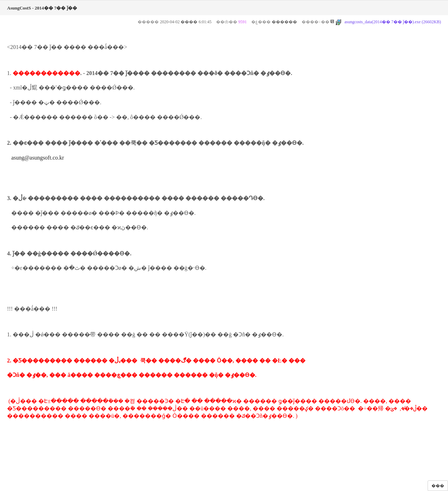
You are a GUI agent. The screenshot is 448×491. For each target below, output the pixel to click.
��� (438, 486)
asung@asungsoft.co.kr (38, 158)
